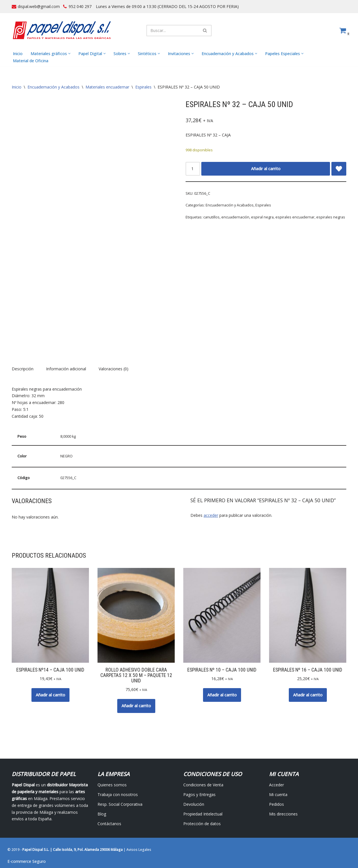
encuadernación (235, 217)
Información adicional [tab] (66, 369)
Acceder (277, 785)
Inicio (18, 54)
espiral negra (262, 217)
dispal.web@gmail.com (39, 6)
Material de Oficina (31, 61)
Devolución (194, 804)
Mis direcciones (283, 814)
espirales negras (331, 217)
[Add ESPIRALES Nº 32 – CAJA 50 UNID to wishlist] (339, 169)
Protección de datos (202, 824)
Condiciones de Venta (203, 785)
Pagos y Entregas (199, 794)
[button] (69, 54)
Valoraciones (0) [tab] (114, 369)
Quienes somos (112, 785)
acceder (211, 516)
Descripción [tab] (23, 369)
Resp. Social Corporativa (120, 804)
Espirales (143, 87)
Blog (102, 814)
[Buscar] (173, 31)
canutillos (211, 217)
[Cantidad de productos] (193, 169)
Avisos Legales (139, 850)
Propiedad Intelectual (203, 814)
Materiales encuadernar (107, 87)
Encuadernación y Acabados (53, 87)
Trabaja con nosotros (118, 794)
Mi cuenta (278, 794)
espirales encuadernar (295, 217)
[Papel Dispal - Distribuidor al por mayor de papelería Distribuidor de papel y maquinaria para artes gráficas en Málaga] (62, 30)
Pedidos (277, 804)
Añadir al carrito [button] (50, 695)
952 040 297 (80, 6)
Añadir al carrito (266, 169)
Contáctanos (109, 824)
